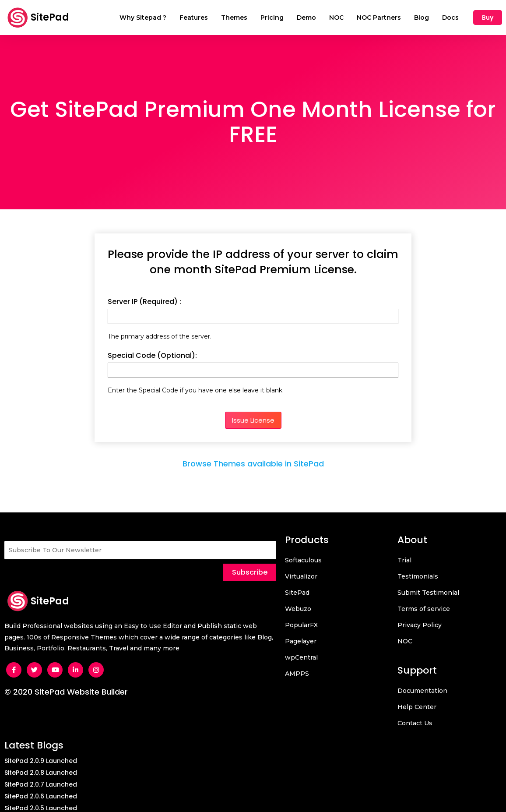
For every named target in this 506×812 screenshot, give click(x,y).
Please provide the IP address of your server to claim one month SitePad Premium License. (253, 262)
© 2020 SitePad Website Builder (66, 692)
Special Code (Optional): (152, 355)
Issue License (253, 420)
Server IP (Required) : (144, 302)
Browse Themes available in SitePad (253, 464)
